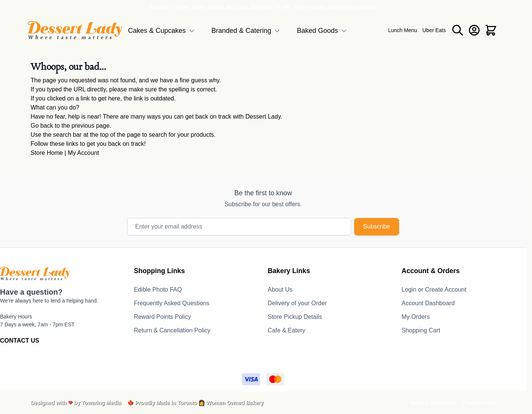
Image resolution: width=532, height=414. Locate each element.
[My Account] (474, 30)
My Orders (416, 317)
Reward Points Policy (163, 317)
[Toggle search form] (458, 30)
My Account (83, 153)
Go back (42, 126)
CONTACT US (20, 341)
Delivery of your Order (297, 303)
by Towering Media (98, 403)
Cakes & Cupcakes (162, 31)
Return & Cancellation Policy (172, 330)
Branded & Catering (247, 31)
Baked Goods (323, 31)
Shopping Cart (421, 330)
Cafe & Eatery (287, 330)
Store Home (47, 153)
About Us (280, 290)
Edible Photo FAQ (158, 290)
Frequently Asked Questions (172, 303)
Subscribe (377, 226)
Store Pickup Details (295, 317)
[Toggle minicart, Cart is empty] (491, 30)
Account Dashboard (428, 303)
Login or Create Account (434, 290)
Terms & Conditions (433, 403)
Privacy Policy (479, 403)
